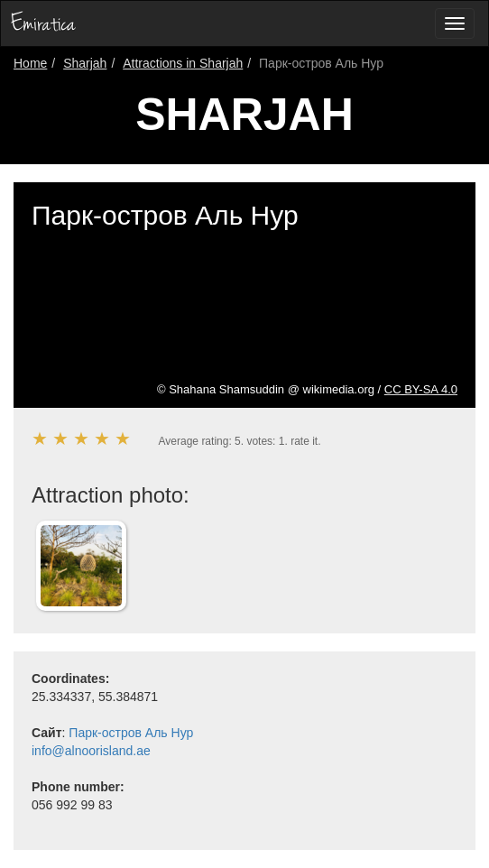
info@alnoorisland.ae (91, 751)
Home (30, 63)
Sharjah (85, 63)
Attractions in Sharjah (183, 63)
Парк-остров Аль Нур (131, 733)
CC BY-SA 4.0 (421, 389)
